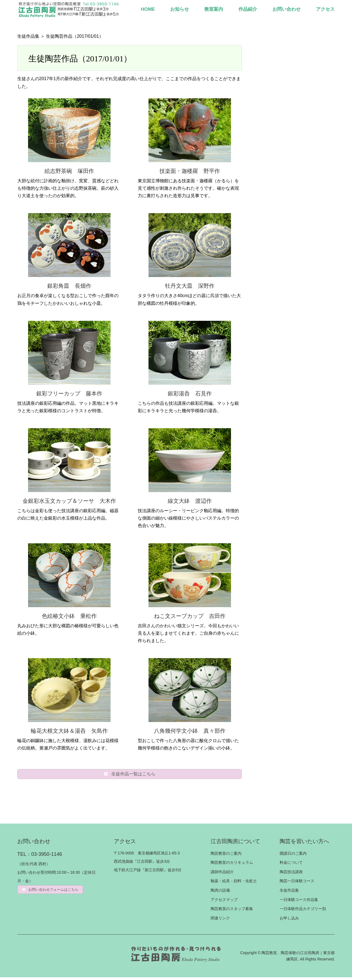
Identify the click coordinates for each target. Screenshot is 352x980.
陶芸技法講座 (291, 875)
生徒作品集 (28, 36)
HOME (148, 9)
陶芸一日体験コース (297, 884)
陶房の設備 (220, 893)
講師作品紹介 (222, 875)
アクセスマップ (224, 902)
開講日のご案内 (293, 856)
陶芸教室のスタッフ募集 (232, 911)
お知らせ (180, 9)
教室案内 (214, 9)
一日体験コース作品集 (299, 902)
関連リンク (220, 921)
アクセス (325, 9)
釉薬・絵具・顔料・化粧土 (234, 884)
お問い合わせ (287, 9)
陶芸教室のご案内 (226, 856)
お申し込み (289, 921)
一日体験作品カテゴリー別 (303, 911)
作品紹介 (248, 9)
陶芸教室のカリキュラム (232, 865)
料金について (291, 865)
